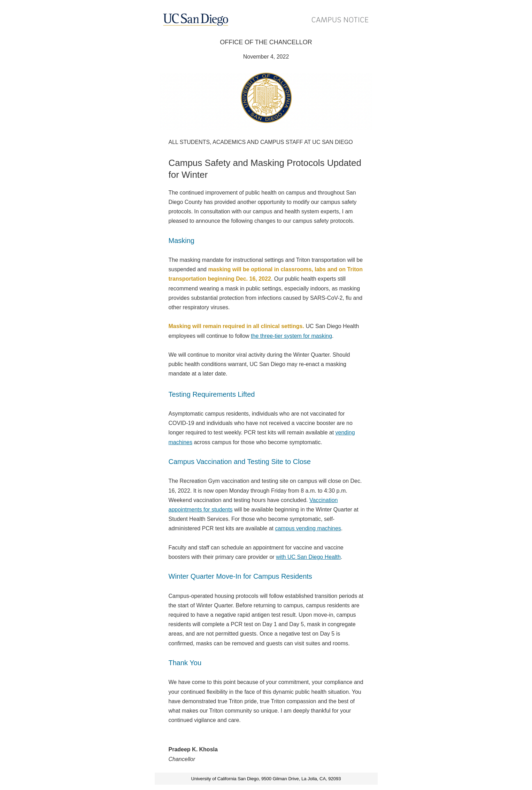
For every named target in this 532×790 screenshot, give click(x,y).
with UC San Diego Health (308, 557)
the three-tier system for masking (291, 336)
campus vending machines (308, 528)
